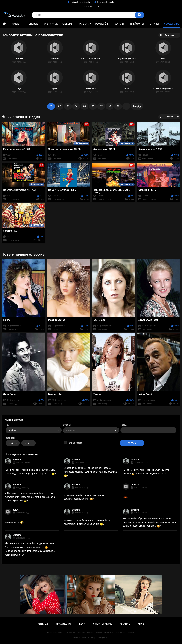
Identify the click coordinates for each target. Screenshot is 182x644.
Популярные (50, 24)
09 (118, 106)
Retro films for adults (106, 2)
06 (93, 106)
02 (59, 106)
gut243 (16, 510)
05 (85, 106)
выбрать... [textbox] (14, 430)
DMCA (141, 624)
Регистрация (87, 6)
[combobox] (34, 430)
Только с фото (75, 443)
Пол (8, 425)
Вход (99, 6)
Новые (15, 24)
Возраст (10, 438)
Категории (85, 24)
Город (124, 425)
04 (76, 106)
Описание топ (15, 522)
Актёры (120, 24)
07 (101, 106)
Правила (125, 624)
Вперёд (137, 106)
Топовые (33, 24)
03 (68, 106)
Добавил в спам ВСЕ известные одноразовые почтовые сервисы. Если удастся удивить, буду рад (90, 472)
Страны (154, 24)
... (126, 106)
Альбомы (67, 24)
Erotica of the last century (81, 2)
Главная (4, 24)
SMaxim (17, 459)
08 (110, 106)
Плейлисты (137, 24)
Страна (67, 425)
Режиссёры (102, 24)
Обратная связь (102, 624)
